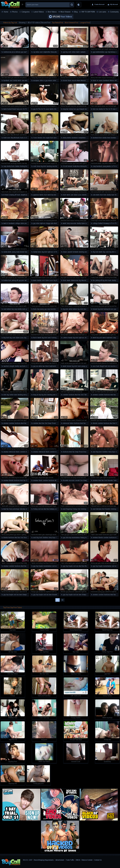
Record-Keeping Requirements (44, 860)
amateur (27, 81)
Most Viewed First (72, 23)
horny (39, 166)
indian (74, 52)
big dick (43, 166)
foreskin (108, 509)
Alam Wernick (81, 81)
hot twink (76, 252)
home (109, 138)
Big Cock (96, 252)
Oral (82, 395)
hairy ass (19, 109)
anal (41, 52)
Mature (112, 81)
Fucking (54, 338)
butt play (23, 509)
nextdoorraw (7, 52)
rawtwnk (83, 52)
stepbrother (47, 52)
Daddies (105, 452)
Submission (75, 280)
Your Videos (62, 17)
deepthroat (24, 195)
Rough (102, 366)
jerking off (15, 280)
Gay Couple (39, 566)
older (41, 81)
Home (6, 12)
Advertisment (60, 860)
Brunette (86, 452)
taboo (38, 52)
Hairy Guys (112, 452)
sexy (5, 166)
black (70, 81)
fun (94, 280)
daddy (15, 81)
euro (94, 366)
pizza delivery (16, 52)
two (44, 366)
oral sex (28, 509)
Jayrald (70, 252)
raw (23, 81)
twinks (52, 109)
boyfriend (109, 338)
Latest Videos (39, 12)
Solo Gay (68, 538)
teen (86, 109)
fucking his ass (25, 166)
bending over (51, 166)
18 (64, 166)
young (14, 252)
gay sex (28, 309)
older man (56, 81)
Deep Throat (52, 423)
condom (66, 395)
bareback (6, 81)
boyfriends (53, 366)
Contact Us (98, 860)
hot (44, 138)
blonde (95, 423)
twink (78, 52)
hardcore (72, 395)
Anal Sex (58, 166)
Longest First (85, 23)
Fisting (35, 509)
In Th (113, 166)
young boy (28, 223)
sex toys (58, 509)
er (44, 81)
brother (6, 280)
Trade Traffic (70, 860)
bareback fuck (97, 138)
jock (101, 338)
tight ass (43, 223)
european (36, 81)
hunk (19, 195)
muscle (74, 81)
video (38, 223)
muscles (53, 309)
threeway (106, 223)
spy (106, 52)
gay (34, 109)
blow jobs (54, 52)
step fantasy (111, 52)
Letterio (65, 338)
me (97, 109)
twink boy (50, 195)
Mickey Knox (84, 166)
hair (75, 109)
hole (105, 195)
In (98, 81)
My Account (114, 4)
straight (12, 366)
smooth (77, 480)
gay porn (21, 280)
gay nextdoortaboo (99, 52)
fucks (95, 81)
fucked (65, 81)
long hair (66, 109)
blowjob (57, 109)
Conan (65, 252)
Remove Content (87, 860)
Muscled (84, 280)
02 (62, 600)
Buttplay (52, 509)
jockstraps (16, 509)
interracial (66, 423)
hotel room (7, 138)
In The (117, 166)
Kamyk (70, 338)
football (100, 223)
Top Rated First (58, 23)
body (18, 252)
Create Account (99, 4)
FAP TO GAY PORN (88, 12)
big (104, 252)
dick (82, 309)
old (66, 166)
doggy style (50, 223)
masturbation (76, 538)
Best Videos (52, 12)
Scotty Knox (76, 166)
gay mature (49, 81)
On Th (43, 109)
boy (13, 309)
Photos (15, 12)
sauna (101, 81)
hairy (68, 223)
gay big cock (67, 52)
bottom (17, 166)
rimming (83, 509)
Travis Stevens (38, 138)
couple (48, 138)
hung (35, 395)
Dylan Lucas (78, 195)
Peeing (82, 538)
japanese (36, 195)
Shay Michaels (15, 138)
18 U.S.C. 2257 (27, 860)
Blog (76, 12)
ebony (65, 138)
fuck (94, 109)
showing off (13, 195)
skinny (71, 109)
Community (114, 12)
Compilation (82, 138)
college (18, 223)
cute (94, 195)
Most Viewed (65, 12)
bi (38, 395)
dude (22, 223)
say (34, 52)
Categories (26, 12)
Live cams (103, 12)
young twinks (107, 166)
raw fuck (6, 366)
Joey (94, 166)
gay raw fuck (25, 52)
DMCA (78, 860)
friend (14, 109)
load (113, 195)
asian (47, 109)
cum (72, 195)
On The (25, 109)
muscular (73, 223)
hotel (28, 138)
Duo (82, 480)
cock (35, 166)
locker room (13, 395)
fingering (69, 509)
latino (72, 423)
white (70, 309)
